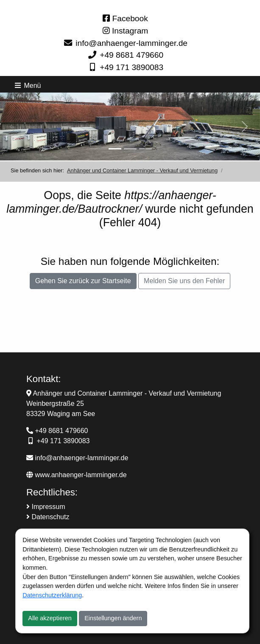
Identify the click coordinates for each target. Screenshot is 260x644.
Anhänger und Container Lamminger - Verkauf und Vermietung (142, 170)
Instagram (126, 31)
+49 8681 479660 (131, 55)
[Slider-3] (145, 149)
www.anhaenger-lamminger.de (77, 475)
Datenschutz (48, 517)
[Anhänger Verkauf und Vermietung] (115, 149)
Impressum (46, 507)
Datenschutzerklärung (52, 595)
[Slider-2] (130, 149)
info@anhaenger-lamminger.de (131, 43)
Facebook (125, 18)
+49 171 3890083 (131, 67)
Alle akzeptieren (50, 618)
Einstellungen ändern (113, 618)
